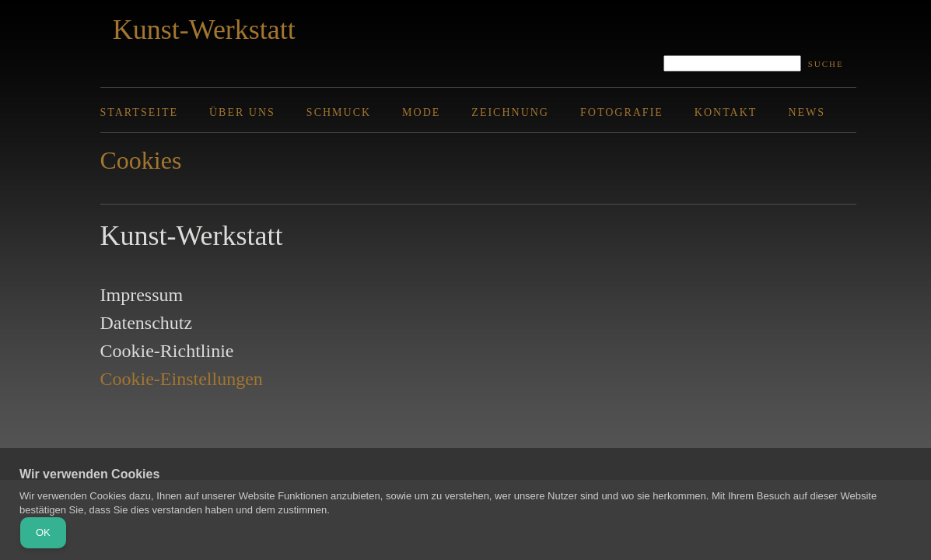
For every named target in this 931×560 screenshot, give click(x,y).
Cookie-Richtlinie (167, 351)
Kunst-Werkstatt (204, 30)
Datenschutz (147, 323)
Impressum (142, 295)
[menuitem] (155, 112)
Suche (826, 64)
